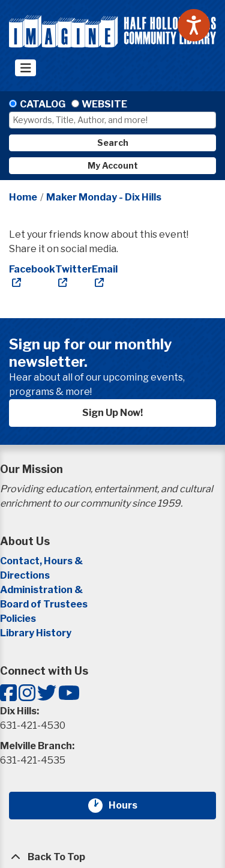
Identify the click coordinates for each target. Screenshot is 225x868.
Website (104, 104)
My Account (113, 165)
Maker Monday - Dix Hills (104, 197)
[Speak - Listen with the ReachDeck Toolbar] (194, 25)
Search (113, 143)
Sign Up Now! (112, 413)
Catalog (43, 104)
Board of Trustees (44, 604)
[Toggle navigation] (25, 68)
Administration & (42, 590)
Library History (36, 633)
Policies (18, 619)
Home (23, 197)
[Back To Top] (112, 857)
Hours (130, 806)
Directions (25, 575)
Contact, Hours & (42, 561)
